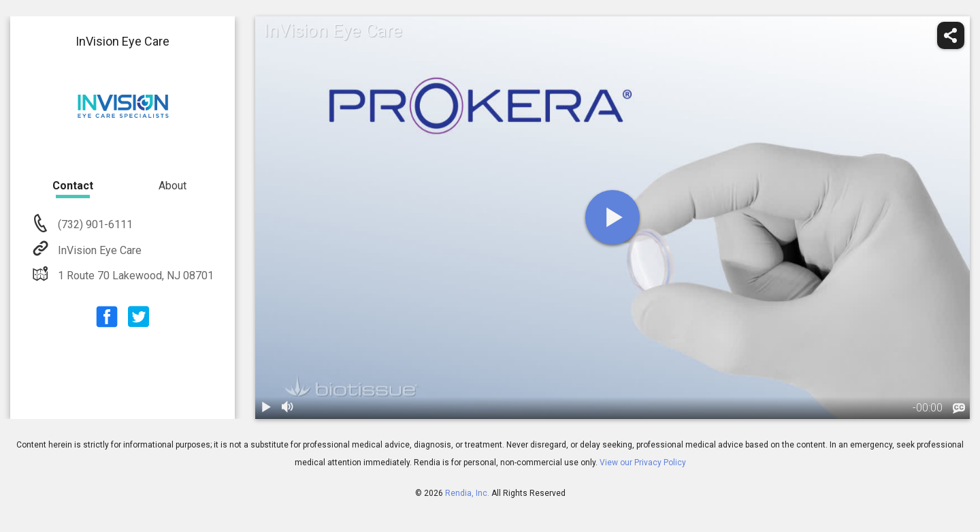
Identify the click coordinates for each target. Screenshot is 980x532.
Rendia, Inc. (467, 493)
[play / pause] (266, 408)
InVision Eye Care (98, 250)
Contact (73, 186)
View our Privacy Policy (643, 463)
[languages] (959, 409)
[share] (951, 35)
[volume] (288, 408)
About (173, 186)
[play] (612, 217)
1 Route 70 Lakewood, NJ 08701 (134, 276)
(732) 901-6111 (94, 224)
